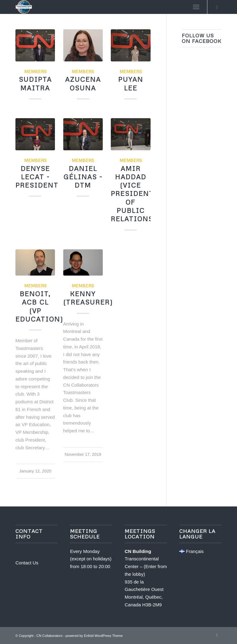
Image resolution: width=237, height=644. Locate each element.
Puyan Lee (131, 83)
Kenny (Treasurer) (88, 298)
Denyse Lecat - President (37, 177)
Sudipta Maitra (35, 83)
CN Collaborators (49, 636)
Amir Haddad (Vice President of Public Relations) (133, 194)
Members (35, 71)
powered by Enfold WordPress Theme (94, 636)
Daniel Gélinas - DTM (83, 177)
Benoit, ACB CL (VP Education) (39, 306)
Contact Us (27, 563)
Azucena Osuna (83, 83)
